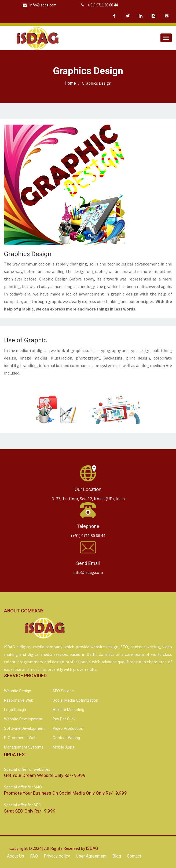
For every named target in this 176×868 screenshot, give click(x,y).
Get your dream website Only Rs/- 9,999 (45, 775)
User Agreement (91, 856)
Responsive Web (19, 700)
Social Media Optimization (75, 700)
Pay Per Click (64, 719)
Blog (117, 856)
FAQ (34, 856)
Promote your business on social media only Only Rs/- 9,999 (65, 793)
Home (70, 83)
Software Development (24, 728)
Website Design (18, 691)
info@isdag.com (40, 5)
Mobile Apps (63, 747)
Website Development (23, 719)
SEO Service (63, 691)
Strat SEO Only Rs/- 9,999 (30, 811)
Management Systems (24, 747)
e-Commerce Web (20, 738)
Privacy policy (57, 856)
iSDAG (92, 848)
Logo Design (15, 710)
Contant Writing (66, 738)
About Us (16, 856)
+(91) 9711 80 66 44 (99, 5)
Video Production (68, 728)
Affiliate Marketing (68, 710)
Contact (134, 856)
